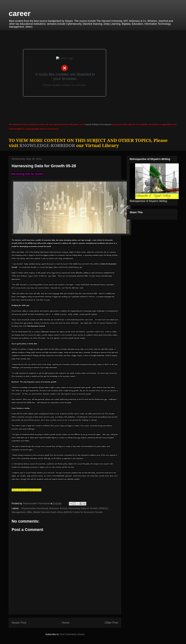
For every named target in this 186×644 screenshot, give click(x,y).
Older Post (111, 623)
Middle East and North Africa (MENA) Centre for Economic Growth (68, 512)
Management (19, 512)
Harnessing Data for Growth (83, 508)
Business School (58, 508)
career (20, 13)
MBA (29, 512)
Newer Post (19, 623)
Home (66, 623)
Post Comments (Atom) (72, 634)
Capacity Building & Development (98, 124)
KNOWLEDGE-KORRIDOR (47, 145)
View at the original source (27, 490)
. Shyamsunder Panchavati (34, 508)
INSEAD (103, 508)
